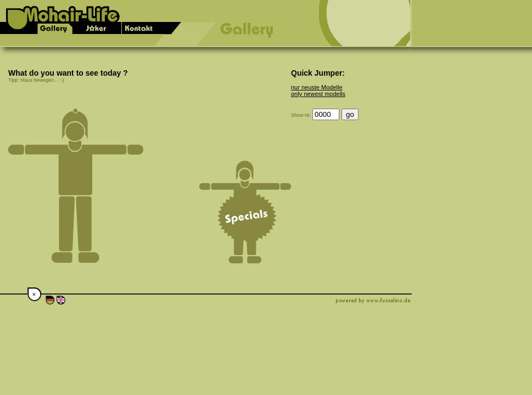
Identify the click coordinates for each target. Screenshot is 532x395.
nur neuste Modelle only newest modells (318, 91)
